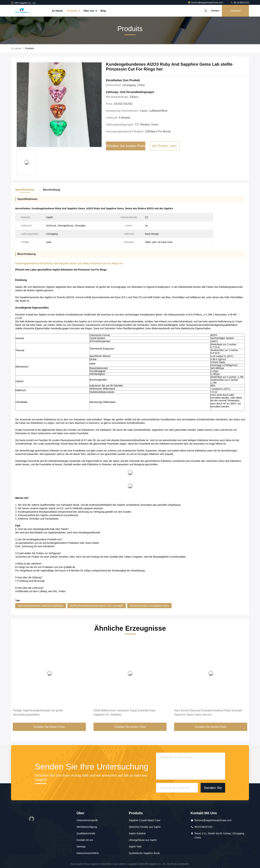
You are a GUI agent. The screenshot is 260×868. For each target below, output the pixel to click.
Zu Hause (57, 11)
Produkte (73, 11)
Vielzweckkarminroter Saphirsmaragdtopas (41, 606)
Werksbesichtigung (87, 827)
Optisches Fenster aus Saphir (145, 827)
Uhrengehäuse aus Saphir (143, 840)
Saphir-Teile (135, 847)
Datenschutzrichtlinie (88, 853)
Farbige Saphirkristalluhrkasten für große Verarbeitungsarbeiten (38, 713)
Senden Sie (213, 788)
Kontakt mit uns (85, 840)
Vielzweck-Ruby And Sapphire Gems (149, 606)
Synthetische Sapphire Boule (144, 853)
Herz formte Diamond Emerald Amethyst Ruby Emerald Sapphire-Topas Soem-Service (208, 713)
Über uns (90, 11)
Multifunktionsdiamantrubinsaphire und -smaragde (97, 606)
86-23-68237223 (240, 3)
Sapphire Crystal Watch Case (145, 820)
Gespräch (235, 11)
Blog (103, 11)
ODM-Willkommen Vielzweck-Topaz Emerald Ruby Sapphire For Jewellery (124, 713)
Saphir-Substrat (137, 833)
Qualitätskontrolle (86, 833)
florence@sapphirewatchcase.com (206, 3)
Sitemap (81, 847)
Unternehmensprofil (87, 820)
